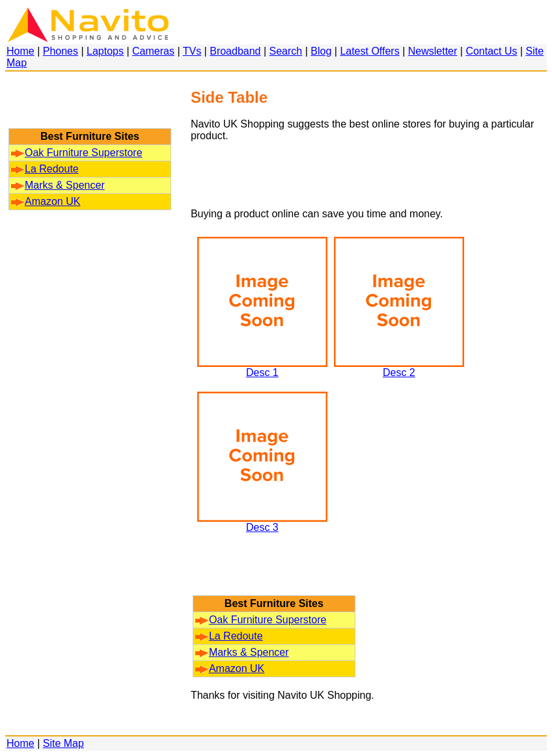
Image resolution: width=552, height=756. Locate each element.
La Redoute (45, 169)
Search (286, 51)
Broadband (235, 51)
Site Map (63, 743)
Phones (61, 51)
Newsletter (433, 51)
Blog (321, 51)
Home (21, 51)
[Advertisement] (90, 106)
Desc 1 (262, 368)
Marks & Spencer (58, 185)
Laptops (105, 51)
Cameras (153, 51)
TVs (192, 51)
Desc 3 (262, 523)
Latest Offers (369, 51)
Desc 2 (399, 368)
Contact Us (491, 51)
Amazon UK (46, 201)
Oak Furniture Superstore (77, 153)
